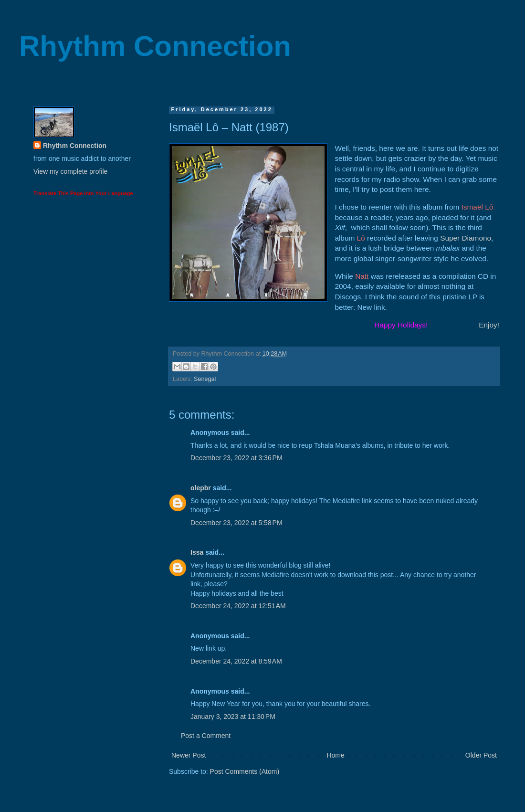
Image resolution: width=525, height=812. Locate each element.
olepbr (201, 488)
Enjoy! (489, 325)
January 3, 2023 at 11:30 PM (233, 717)
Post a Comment (206, 736)
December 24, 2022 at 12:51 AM (238, 606)
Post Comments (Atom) (245, 771)
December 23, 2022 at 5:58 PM (236, 523)
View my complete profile (70, 171)
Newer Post (189, 755)
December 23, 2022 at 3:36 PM (236, 458)
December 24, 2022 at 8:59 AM (236, 661)
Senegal (205, 379)
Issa (197, 552)
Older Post (481, 755)
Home (335, 755)
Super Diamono (466, 238)
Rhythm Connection (155, 46)
